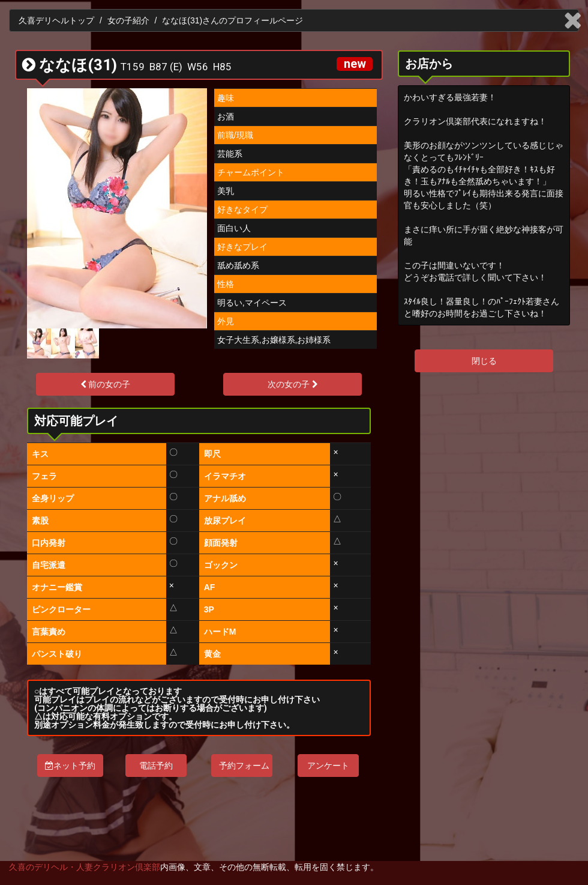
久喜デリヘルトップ (56, 20)
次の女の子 (293, 384)
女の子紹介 (128, 20)
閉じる (484, 361)
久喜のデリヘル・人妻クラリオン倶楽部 (85, 867)
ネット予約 (70, 766)
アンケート (328, 766)
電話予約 (156, 766)
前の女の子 (106, 384)
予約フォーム (244, 766)
